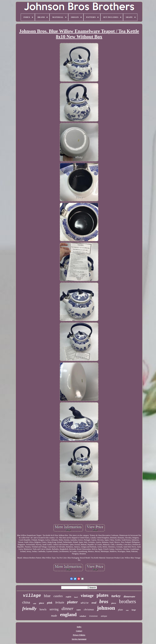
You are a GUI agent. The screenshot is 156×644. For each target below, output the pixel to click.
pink (50, 603)
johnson (106, 608)
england (68, 614)
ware (79, 610)
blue (47, 596)
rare (127, 610)
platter (72, 602)
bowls (43, 609)
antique (104, 616)
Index (79, 627)
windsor (83, 616)
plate (121, 610)
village (32, 596)
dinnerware (129, 597)
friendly (29, 609)
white (85, 603)
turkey (116, 596)
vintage (87, 596)
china (26, 602)
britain (60, 602)
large (134, 610)
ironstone (93, 616)
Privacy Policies (79, 635)
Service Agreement (79, 639)
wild (35, 603)
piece (41, 603)
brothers (127, 601)
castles (58, 596)
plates (103, 595)
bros (104, 601)
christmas (89, 609)
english (68, 597)
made (54, 616)
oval (94, 603)
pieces (114, 603)
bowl (76, 597)
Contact (79, 631)
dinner (67, 608)
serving (54, 609)
